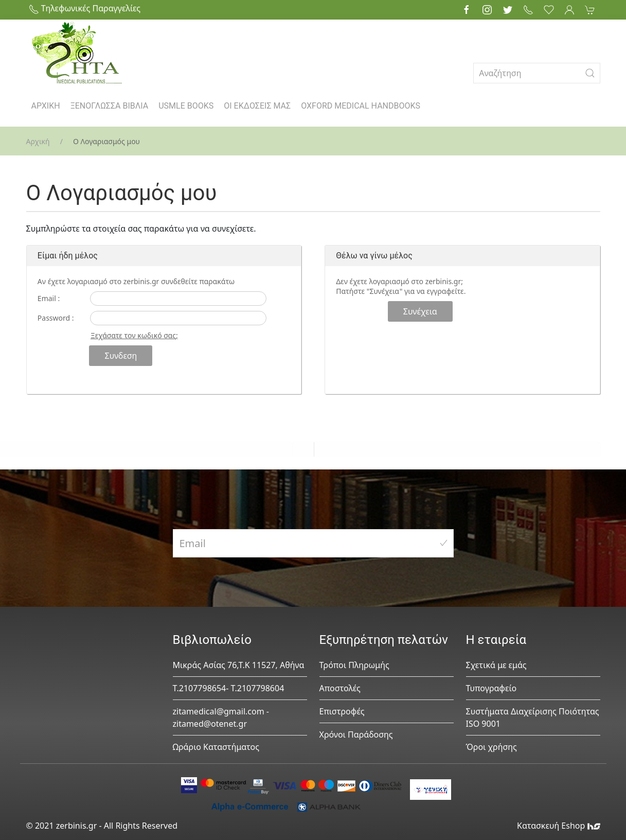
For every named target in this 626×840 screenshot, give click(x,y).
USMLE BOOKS (186, 106)
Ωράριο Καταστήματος (216, 747)
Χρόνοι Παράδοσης (356, 734)
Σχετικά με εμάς (496, 665)
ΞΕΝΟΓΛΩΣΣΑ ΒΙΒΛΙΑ (110, 106)
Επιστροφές (342, 711)
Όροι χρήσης (491, 747)
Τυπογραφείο (491, 688)
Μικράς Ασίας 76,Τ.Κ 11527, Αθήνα (239, 665)
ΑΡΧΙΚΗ (46, 106)
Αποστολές (340, 688)
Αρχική (38, 141)
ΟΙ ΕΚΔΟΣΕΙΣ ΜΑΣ (257, 106)
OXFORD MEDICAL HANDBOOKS (361, 106)
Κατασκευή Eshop (559, 826)
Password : (56, 318)
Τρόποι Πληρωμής (354, 665)
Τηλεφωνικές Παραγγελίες (85, 8)
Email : (49, 298)
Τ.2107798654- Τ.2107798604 (229, 688)
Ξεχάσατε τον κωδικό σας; (134, 335)
